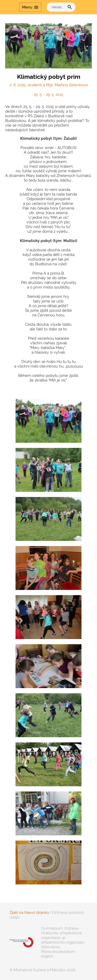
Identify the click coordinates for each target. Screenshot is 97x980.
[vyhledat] (57, 7)
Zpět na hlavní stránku (29, 913)
